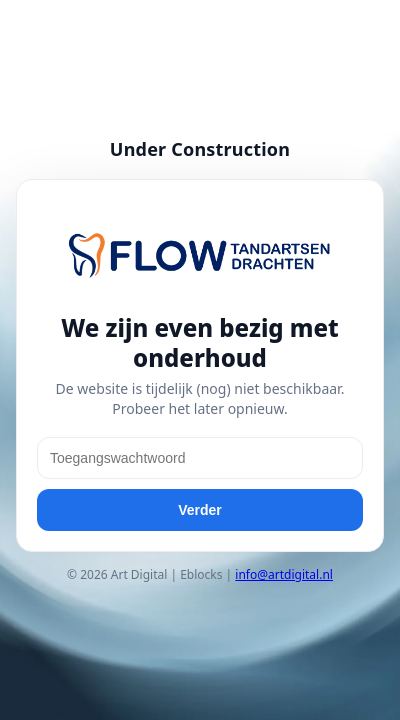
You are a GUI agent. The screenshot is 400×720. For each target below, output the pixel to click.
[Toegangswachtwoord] (200, 458)
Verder (200, 510)
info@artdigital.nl (284, 574)
